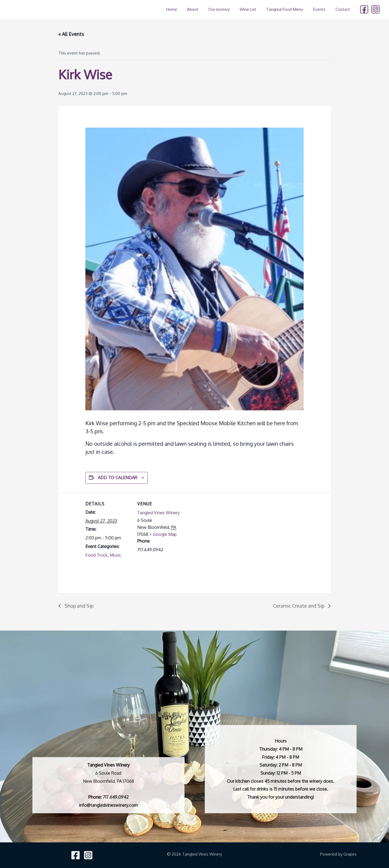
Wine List (254, 9)
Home (183, 9)
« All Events (71, 34)
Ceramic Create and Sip (299, 606)
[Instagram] (375, 9)
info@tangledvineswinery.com (108, 805)
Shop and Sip (78, 606)
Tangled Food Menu (289, 9)
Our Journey (227, 9)
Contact (343, 9)
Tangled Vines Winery (158, 513)
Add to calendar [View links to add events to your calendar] (118, 478)
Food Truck (96, 555)
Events (322, 9)
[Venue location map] (218, 530)
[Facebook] (364, 9)
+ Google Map (163, 534)
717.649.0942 (116, 797)
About (203, 9)
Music (115, 555)
